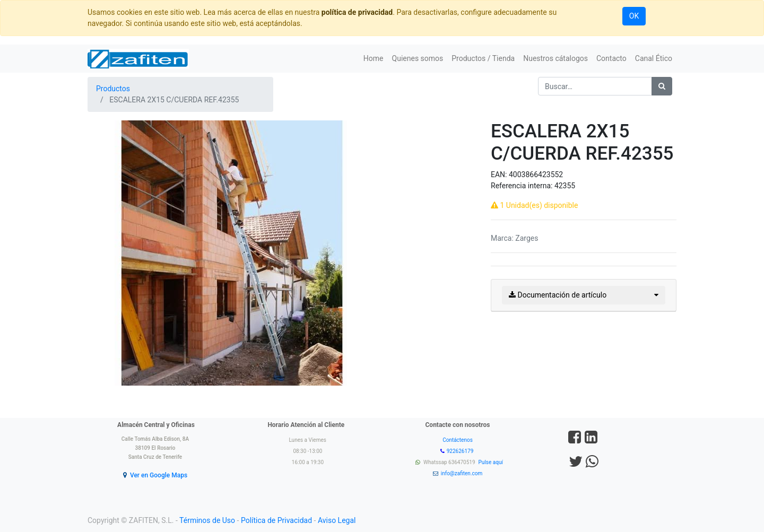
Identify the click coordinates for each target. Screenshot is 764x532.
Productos (113, 89)
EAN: (500, 175)
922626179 (461, 451)
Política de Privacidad (276, 520)
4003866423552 (536, 175)
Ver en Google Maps (159, 475)
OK (634, 16)
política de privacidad (357, 12)
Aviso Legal (337, 520)
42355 (565, 186)
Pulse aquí (492, 462)
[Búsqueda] (662, 86)
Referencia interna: (523, 186)
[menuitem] (374, 59)
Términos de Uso (207, 520)
